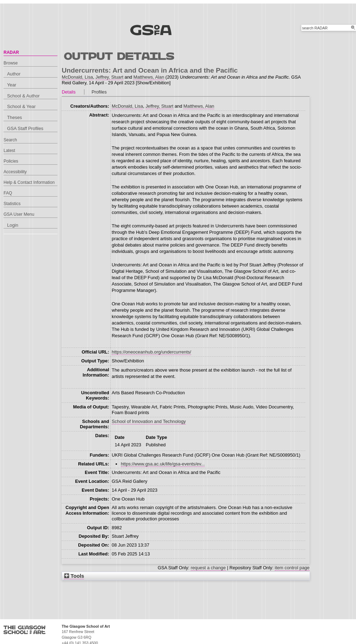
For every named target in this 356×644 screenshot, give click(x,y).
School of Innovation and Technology (149, 421)
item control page (292, 568)
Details (69, 92)
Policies (11, 161)
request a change (208, 568)
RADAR (11, 52)
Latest (9, 151)
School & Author (23, 96)
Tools (74, 576)
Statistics (12, 204)
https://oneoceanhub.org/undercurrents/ (151, 352)
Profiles (99, 92)
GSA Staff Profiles (25, 128)
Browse (11, 63)
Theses (15, 117)
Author (14, 74)
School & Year (21, 106)
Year (12, 85)
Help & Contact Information (29, 182)
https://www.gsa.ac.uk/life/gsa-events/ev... (163, 464)
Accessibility (15, 172)
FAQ (8, 193)
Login (13, 225)
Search (10, 140)
